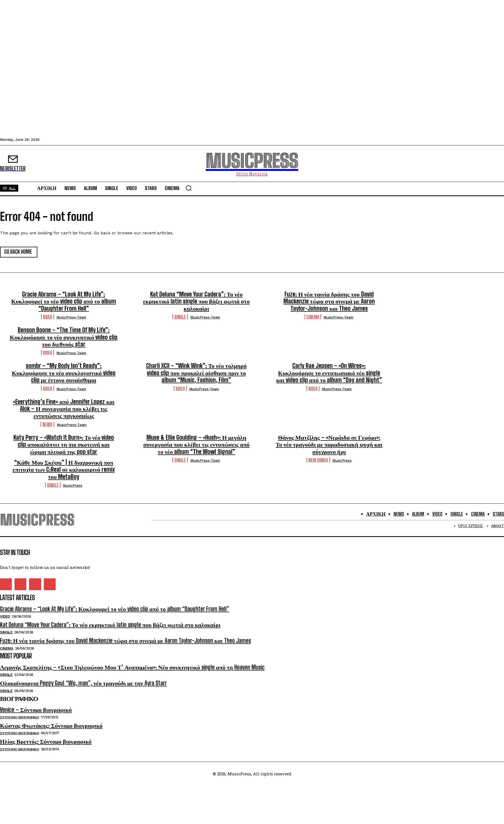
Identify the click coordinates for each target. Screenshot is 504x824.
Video (48, 317)
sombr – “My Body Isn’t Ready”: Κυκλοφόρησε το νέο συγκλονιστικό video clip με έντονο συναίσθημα (64, 373)
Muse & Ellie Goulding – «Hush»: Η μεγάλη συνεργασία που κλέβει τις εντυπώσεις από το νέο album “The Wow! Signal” (196, 445)
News (47, 424)
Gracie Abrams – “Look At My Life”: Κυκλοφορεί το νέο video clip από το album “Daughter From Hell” (64, 301)
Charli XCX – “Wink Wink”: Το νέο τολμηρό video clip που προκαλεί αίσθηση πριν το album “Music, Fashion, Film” (197, 373)
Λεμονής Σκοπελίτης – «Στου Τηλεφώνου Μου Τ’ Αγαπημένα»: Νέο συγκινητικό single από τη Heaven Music (132, 667)
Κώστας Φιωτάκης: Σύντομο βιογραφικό (51, 726)
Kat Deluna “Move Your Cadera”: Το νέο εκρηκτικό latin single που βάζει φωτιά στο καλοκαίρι (196, 301)
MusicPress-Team (71, 317)
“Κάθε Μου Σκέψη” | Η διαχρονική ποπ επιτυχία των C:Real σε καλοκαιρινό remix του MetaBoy (64, 470)
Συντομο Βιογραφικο (19, 717)
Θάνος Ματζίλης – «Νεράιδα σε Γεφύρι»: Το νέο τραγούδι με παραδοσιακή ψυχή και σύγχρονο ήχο (329, 445)
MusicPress (342, 461)
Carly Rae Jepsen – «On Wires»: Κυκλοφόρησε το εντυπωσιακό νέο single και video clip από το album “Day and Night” (329, 373)
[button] (189, 188)
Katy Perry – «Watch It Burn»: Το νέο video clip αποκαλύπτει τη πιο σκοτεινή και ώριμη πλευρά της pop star (64, 445)
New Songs (318, 460)
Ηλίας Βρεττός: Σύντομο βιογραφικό (46, 742)
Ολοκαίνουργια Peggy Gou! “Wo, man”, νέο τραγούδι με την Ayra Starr (83, 683)
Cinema (313, 317)
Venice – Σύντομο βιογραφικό (36, 710)
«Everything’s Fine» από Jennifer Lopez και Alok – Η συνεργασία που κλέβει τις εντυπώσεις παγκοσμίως (64, 409)
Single (180, 317)
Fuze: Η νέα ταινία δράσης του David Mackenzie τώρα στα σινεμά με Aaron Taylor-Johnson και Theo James (329, 301)
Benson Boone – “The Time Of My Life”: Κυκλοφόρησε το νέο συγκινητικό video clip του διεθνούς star (64, 337)
